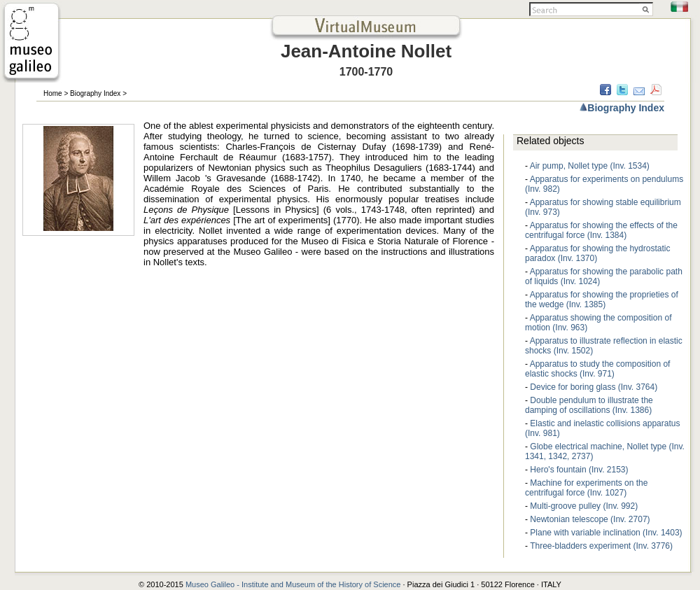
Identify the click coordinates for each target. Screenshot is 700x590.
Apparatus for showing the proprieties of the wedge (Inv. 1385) (602, 300)
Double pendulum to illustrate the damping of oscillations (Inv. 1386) (589, 405)
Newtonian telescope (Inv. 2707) (590, 519)
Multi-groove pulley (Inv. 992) (584, 506)
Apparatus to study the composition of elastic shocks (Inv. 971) (597, 369)
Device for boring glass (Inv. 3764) (594, 387)
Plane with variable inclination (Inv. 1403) (606, 533)
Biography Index (95, 93)
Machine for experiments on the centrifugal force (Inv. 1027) (586, 488)
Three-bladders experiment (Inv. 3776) (601, 546)
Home (53, 93)
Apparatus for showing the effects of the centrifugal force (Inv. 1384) (601, 230)
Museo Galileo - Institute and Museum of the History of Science (294, 584)
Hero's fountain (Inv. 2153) (579, 470)
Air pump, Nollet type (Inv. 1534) (590, 166)
